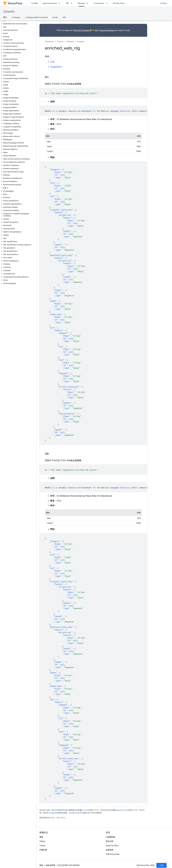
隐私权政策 (50, 865)
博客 (41, 837)
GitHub (163, 3)
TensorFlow (49, 42)
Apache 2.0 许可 (123, 810)
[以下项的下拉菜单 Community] (107, 3)
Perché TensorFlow (122, 3)
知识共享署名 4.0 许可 (81, 810)
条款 (41, 865)
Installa (35, 3)
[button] (18, 21)
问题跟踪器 (110, 837)
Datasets (9, 12)
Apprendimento (50, 3)
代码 (52, 62)
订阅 (162, 865)
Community (99, 3)
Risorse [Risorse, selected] (81, 3)
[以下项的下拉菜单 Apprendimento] (60, 3)
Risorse (60, 42)
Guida (55, 17)
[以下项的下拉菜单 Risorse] (88, 3)
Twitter (42, 846)
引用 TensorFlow (113, 854)
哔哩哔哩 (43, 850)
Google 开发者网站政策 (58, 813)
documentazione (107, 30)
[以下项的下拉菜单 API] (72, 3)
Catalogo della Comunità (36, 17)
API (67, 3)
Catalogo (16, 17)
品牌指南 (110, 850)
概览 (5, 17)
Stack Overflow (112, 846)
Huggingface (56, 67)
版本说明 (110, 841)
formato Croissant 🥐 (83, 30)
